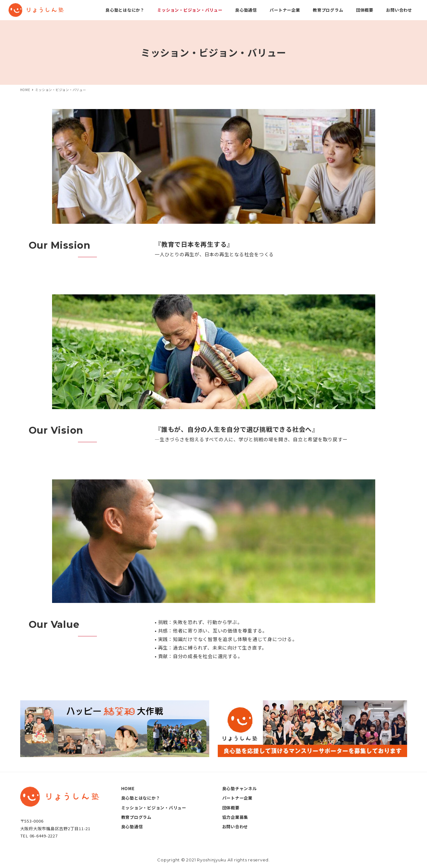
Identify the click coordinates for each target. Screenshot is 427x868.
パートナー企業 (237, 798)
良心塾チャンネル (240, 788)
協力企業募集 (235, 817)
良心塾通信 (132, 827)
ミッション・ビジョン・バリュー (154, 808)
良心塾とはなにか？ (141, 798)
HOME (128, 788)
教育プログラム (136, 817)
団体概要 (231, 808)
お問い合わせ (235, 827)
